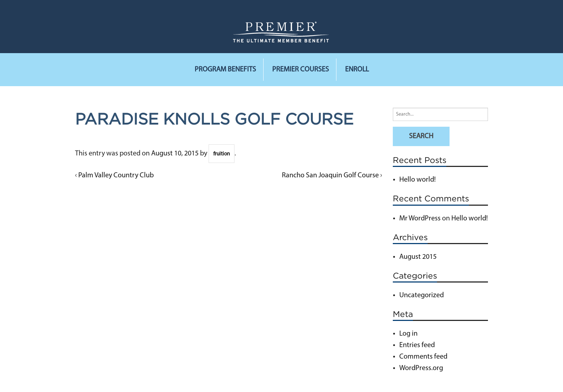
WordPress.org (421, 368)
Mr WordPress (420, 219)
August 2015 (418, 257)
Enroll (357, 70)
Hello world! (418, 180)
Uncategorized (422, 295)
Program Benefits (225, 70)
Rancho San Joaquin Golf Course (330, 176)
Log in (408, 334)
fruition (222, 154)
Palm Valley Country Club (116, 176)
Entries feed (417, 345)
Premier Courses (301, 70)
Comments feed (423, 357)
